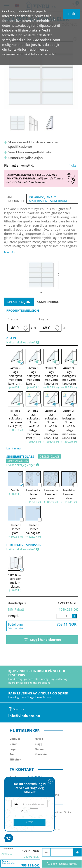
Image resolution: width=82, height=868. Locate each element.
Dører (13, 744)
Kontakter (41, 754)
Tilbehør (15, 759)
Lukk (71, 14)
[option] (41, 73)
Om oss (40, 749)
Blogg (38, 744)
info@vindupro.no (24, 716)
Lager (13, 749)
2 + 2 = (26, 811)
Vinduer (15, 739)
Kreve (30, 822)
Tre (12, 754)
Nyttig (39, 739)
